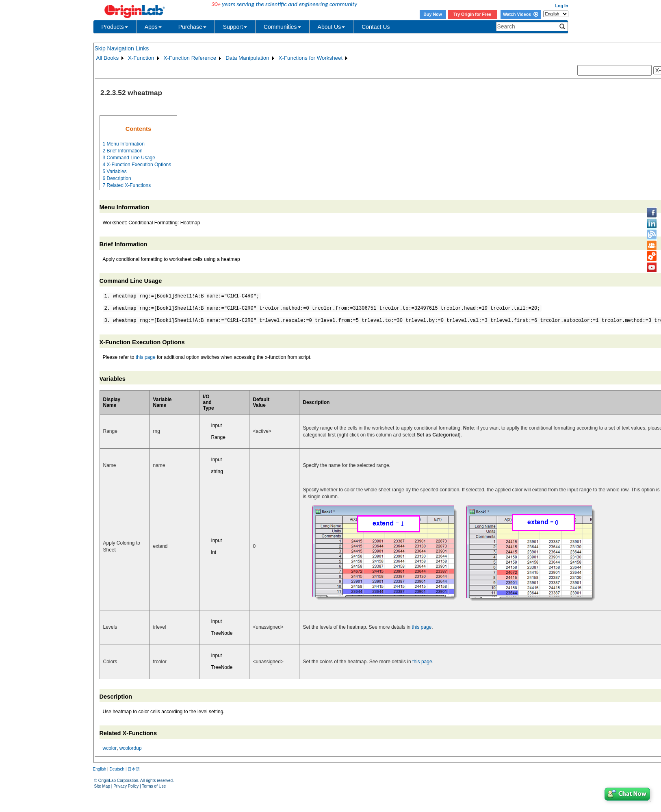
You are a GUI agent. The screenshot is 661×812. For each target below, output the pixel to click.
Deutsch (117, 769)
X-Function (141, 58)
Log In (562, 6)
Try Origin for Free (472, 14)
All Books (108, 58)
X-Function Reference (190, 58)
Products (115, 27)
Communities (282, 27)
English (100, 769)
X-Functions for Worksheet (311, 58)
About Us (332, 27)
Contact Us (376, 27)
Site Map (102, 786)
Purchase (192, 27)
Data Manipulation (247, 58)
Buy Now (433, 14)
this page (146, 357)
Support (235, 27)
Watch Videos (521, 14)
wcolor (110, 748)
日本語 (134, 769)
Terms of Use (154, 786)
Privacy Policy (126, 786)
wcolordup (131, 748)
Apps (153, 27)
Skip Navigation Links (122, 48)
